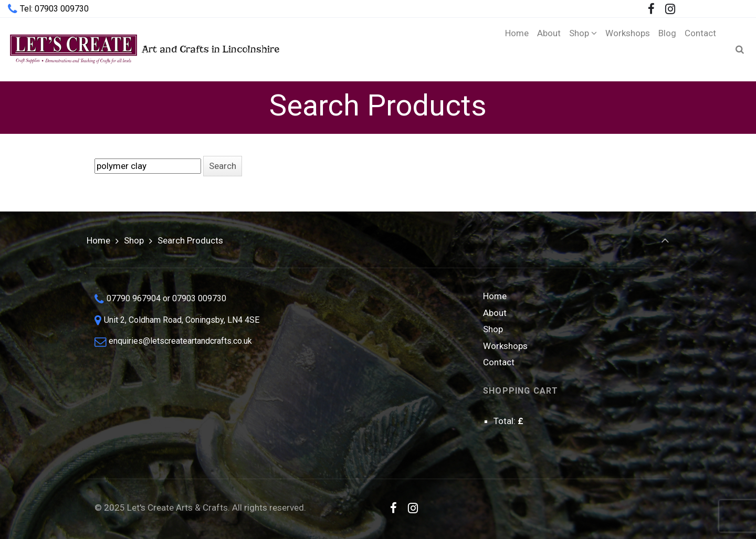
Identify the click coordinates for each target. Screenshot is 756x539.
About (495, 313)
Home (98, 240)
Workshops (505, 346)
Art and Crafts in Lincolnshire (144, 49)
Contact (499, 362)
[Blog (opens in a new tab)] (667, 49)
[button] (223, 166)
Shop (134, 240)
